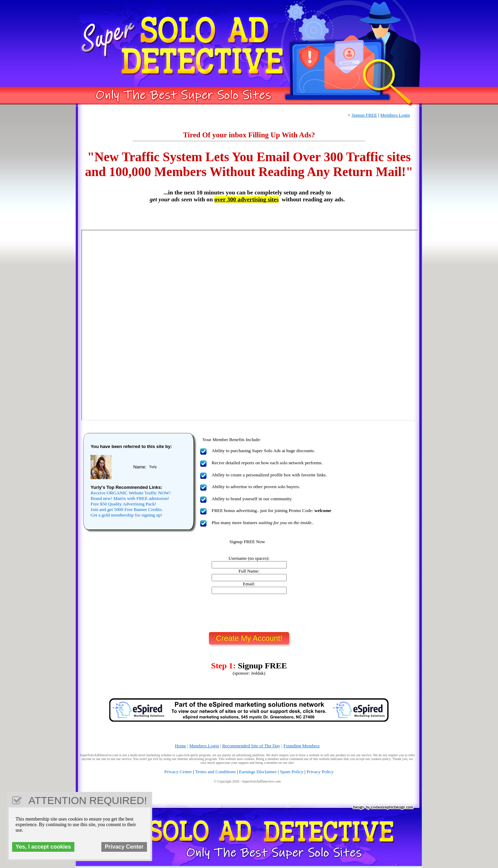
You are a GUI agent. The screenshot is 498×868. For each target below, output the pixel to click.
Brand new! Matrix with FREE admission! (130, 498)
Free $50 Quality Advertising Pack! (123, 504)
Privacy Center (178, 772)
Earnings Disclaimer (258, 772)
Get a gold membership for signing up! (126, 515)
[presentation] (249, 613)
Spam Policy (292, 772)
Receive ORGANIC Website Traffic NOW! (131, 493)
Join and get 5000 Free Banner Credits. (127, 509)
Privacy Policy (320, 772)
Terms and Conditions (215, 772)
